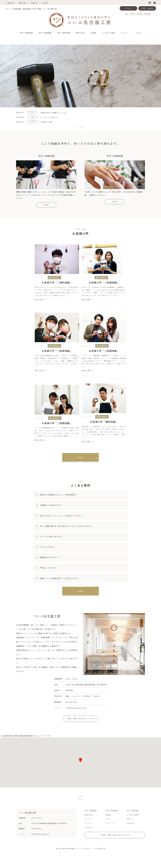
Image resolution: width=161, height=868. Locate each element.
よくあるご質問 (109, 34)
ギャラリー (125, 34)
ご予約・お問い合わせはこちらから (80, 727)
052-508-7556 (140, 15)
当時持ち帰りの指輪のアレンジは (55, 113)
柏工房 (65, 3)
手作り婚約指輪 (64, 34)
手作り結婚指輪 (45, 34)
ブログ (139, 34)
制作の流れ (80, 34)
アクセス (128, 9)
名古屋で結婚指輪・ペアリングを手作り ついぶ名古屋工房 (83, 860)
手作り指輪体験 (26, 34)
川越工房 (48, 3)
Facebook (89, 837)
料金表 (94, 34)
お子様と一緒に (48, 123)
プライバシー (111, 832)
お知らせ (130, 828)
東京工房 (31, 3)
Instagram (131, 832)
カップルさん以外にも (50, 118)
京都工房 (13, 3)
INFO (33, 113)
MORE (46, 212)
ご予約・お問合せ (147, 9)
